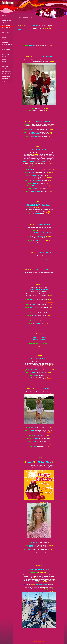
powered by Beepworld (39, 642)
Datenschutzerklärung (39, 640)
